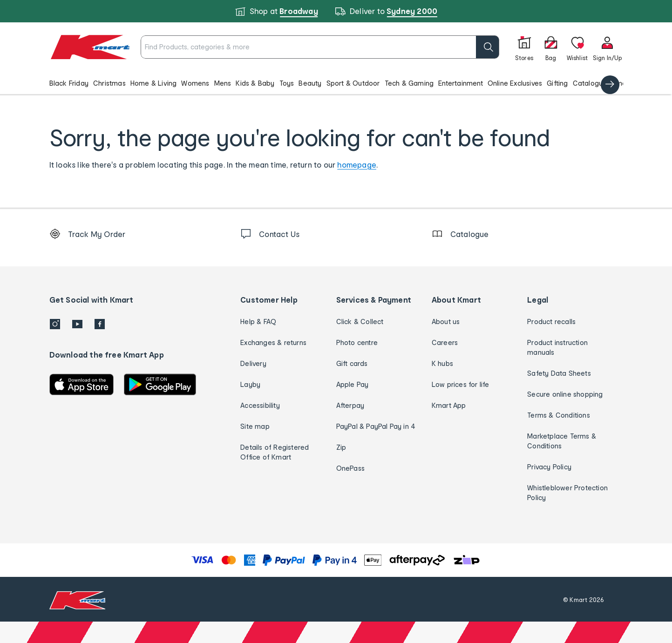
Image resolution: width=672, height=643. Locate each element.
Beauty (310, 83)
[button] (336, 83)
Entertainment (461, 83)
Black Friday (69, 83)
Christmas (109, 83)
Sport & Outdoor (353, 83)
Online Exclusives (515, 83)
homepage (357, 165)
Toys (287, 83)
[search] (488, 47)
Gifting (557, 83)
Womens (195, 83)
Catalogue (590, 83)
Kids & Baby (255, 83)
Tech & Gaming (409, 83)
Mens (223, 83)
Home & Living (154, 83)
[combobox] (320, 47)
